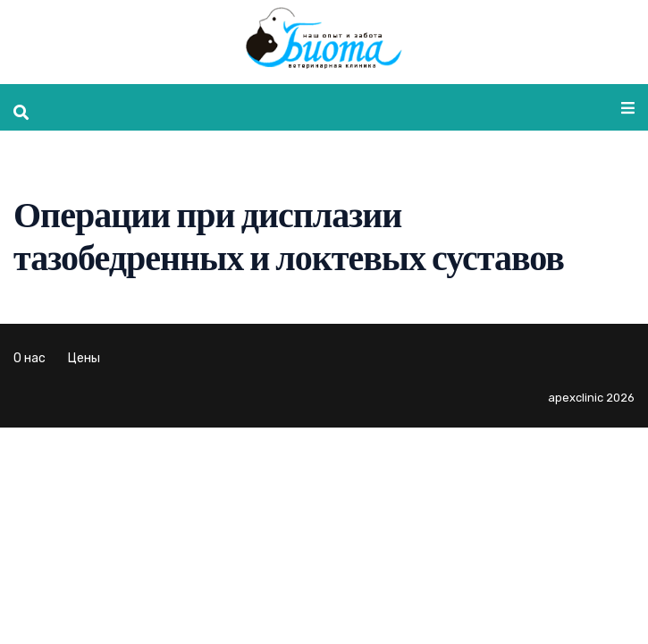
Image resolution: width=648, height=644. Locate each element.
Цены (84, 358)
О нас (29, 358)
